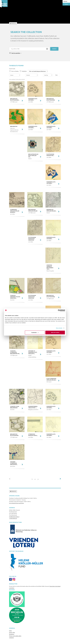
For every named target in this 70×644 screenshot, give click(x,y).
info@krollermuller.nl (14, 517)
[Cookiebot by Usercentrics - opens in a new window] (59, 310)
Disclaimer (12, 634)
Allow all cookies (55, 332)
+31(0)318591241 (13, 518)
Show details (59, 328)
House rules (12, 632)
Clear (56, 75)
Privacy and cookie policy (15, 636)
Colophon (11, 638)
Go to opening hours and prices (16, 503)
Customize (35, 332)
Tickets (66, 4)
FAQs (10, 631)
